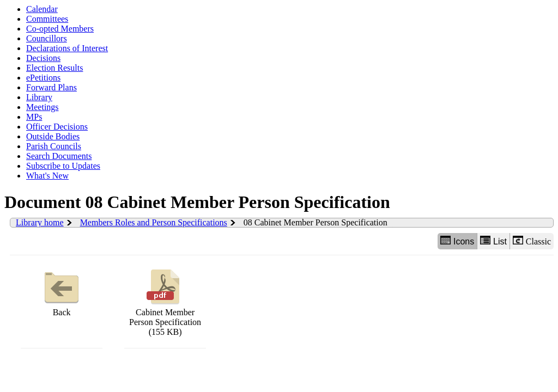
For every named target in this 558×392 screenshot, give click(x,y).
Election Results (54, 68)
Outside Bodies (53, 136)
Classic (532, 241)
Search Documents (59, 156)
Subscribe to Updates (63, 166)
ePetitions (43, 78)
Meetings (43, 107)
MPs (34, 117)
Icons (457, 241)
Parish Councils (54, 146)
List (493, 241)
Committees (47, 19)
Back (62, 292)
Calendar (42, 9)
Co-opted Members (60, 29)
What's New (47, 176)
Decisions (43, 58)
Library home (40, 222)
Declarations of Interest (67, 48)
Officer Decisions (57, 127)
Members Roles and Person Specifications (154, 222)
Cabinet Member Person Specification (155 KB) (165, 301)
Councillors (47, 38)
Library (39, 97)
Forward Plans (51, 87)
